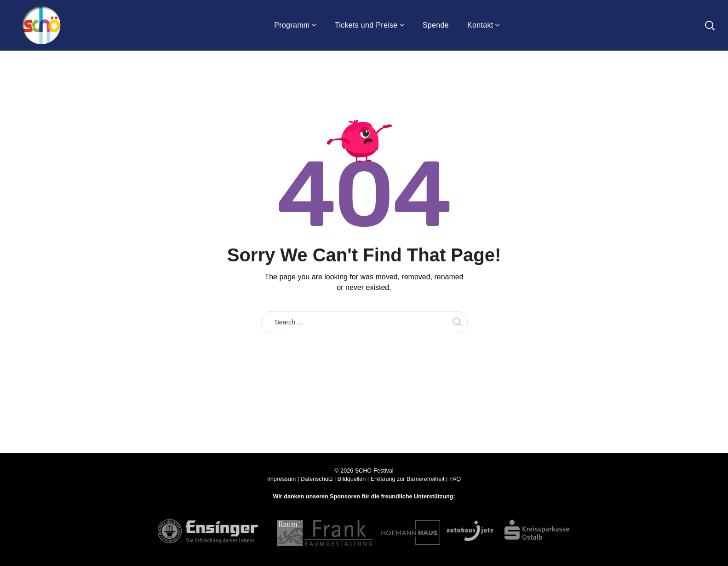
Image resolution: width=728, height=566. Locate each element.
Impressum (281, 479)
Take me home (364, 354)
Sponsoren (345, 497)
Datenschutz (316, 479)
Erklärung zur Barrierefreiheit (408, 479)
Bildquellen (352, 479)
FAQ (455, 479)
